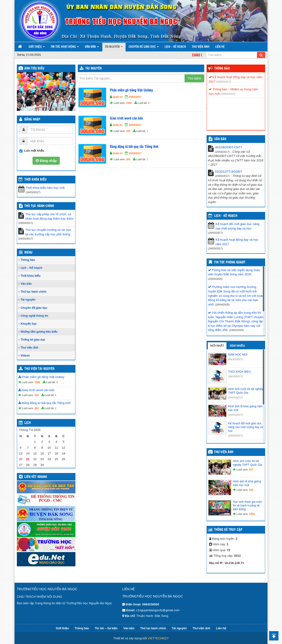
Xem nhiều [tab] (237, 346)
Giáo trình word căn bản (36, 390)
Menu (28, 253)
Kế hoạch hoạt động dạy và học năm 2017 (237, 242)
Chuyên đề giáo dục (144, 47)
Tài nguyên (114, 47)
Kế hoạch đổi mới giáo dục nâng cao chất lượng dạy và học (237, 226)
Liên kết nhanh (36, 477)
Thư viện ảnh (201, 47)
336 (251, 490)
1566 (37, 382)
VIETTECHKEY (158, 638)
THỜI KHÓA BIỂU (35, 180)
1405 (252, 514)
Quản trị (118, 97)
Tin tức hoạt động (65, 47)
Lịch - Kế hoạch (226, 216)
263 (37, 408)
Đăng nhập (32, 120)
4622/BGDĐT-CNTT (229, 147)
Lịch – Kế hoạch (175, 47)
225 (37, 395)
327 (251, 469)
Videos (25, 356)
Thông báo (28, 260)
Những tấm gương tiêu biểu (39, 332)
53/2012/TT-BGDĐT (229, 172)
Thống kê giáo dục (33, 340)
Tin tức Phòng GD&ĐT (230, 262)
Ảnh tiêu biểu (34, 69)
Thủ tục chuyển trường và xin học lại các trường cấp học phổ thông (48, 232)
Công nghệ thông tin (34, 316)
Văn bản (92, 47)
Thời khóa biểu (31, 276)
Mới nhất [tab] (217, 346)
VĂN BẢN (220, 139)
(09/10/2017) (235, 359)
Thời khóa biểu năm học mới (45, 188)
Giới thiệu (37, 47)
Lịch (28, 423)
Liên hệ (220, 47)
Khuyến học (29, 324)
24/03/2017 (135, 97)
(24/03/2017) (224, 82)
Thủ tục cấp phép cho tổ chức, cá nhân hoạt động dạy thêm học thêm (49, 216)
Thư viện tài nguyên (39, 369)
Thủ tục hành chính (39, 206)
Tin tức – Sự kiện (106, 628)
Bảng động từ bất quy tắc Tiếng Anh (44, 403)
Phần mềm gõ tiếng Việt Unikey (41, 377)
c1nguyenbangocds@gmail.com (158, 610)
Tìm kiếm (194, 78)
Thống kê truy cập (228, 530)
